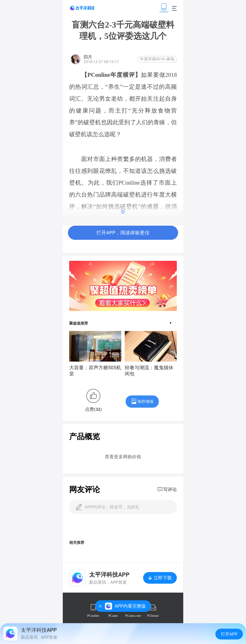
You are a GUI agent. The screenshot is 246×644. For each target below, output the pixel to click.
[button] (171, 323)
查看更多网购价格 (123, 457)
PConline (93, 616)
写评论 (170, 489)
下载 (164, 8)
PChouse (153, 616)
